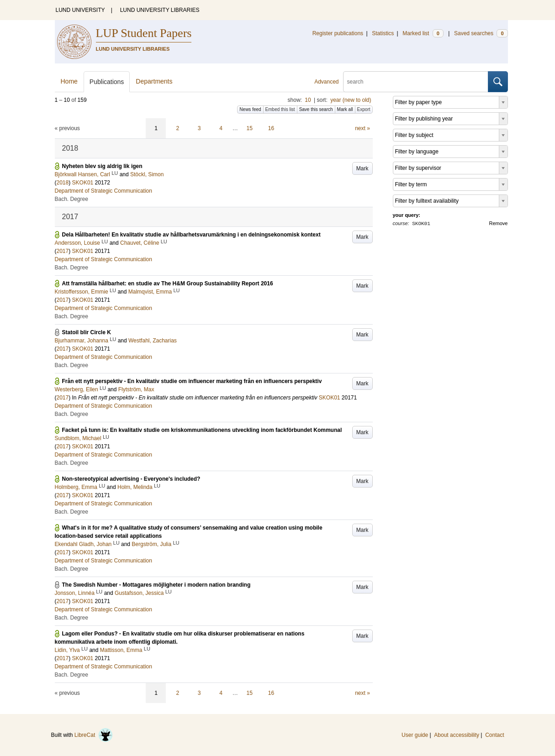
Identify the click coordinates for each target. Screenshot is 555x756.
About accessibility (457, 735)
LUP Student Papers (144, 33)
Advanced (326, 82)
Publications (107, 82)
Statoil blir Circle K (87, 332)
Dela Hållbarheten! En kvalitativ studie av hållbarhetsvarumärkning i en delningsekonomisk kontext (191, 235)
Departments (154, 81)
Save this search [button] (316, 109)
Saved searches (481, 33)
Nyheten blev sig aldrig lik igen (102, 166)
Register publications (338, 33)
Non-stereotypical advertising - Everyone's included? (131, 479)
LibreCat (94, 735)
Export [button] (364, 109)
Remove (499, 223)
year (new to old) (351, 100)
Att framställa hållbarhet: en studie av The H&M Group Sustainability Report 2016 (168, 283)
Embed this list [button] (280, 109)
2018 (63, 183)
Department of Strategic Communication (103, 191)
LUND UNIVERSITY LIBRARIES (160, 10)
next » (362, 128)
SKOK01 (83, 183)
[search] (416, 82)
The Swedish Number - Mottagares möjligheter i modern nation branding (156, 585)
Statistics (383, 33)
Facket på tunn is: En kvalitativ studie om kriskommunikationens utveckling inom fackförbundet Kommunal (202, 430)
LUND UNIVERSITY (80, 10)
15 (250, 128)
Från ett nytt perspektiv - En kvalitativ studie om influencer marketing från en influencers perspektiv (192, 381)
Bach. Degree (71, 199)
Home (69, 81)
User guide (415, 735)
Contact (494, 735)
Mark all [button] (345, 109)
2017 (63, 251)
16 (271, 128)
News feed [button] (250, 109)
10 (308, 100)
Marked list (423, 33)
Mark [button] (362, 168)
